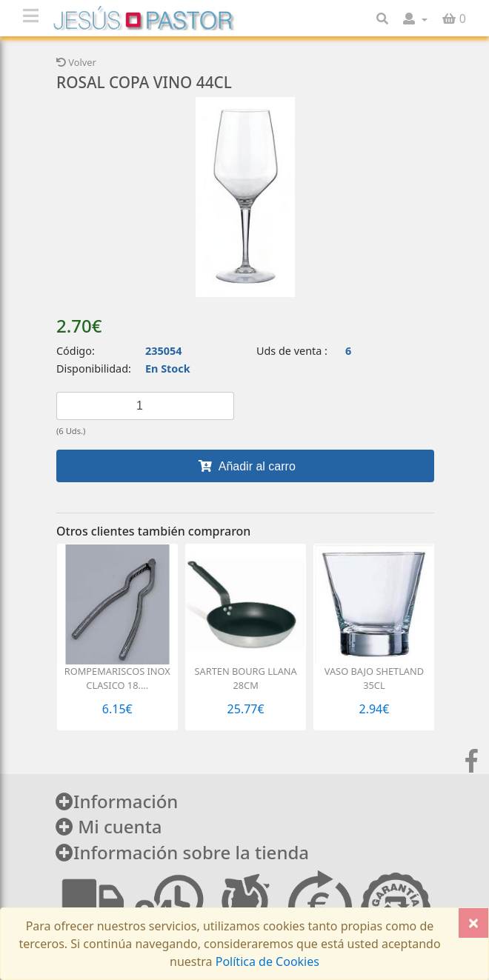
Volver (76, 62)
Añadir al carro (245, 466)
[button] (415, 19)
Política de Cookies (266, 961)
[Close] (473, 923)
